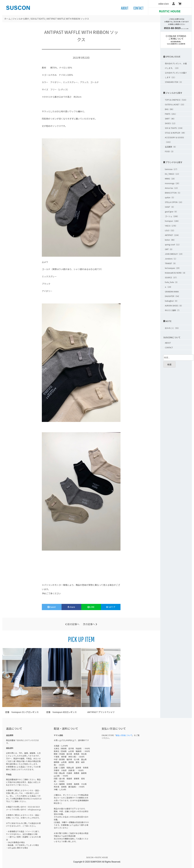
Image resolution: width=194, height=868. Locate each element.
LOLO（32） (170, 230)
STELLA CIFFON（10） (174, 202)
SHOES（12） (171, 123)
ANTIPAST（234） (172, 235)
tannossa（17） (172, 169)
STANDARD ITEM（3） (174, 82)
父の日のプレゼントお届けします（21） (176, 75)
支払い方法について (124, 735)
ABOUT (125, 8)
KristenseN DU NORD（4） (176, 273)
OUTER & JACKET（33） (175, 104)
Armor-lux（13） (172, 188)
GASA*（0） (170, 207)
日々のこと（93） (172, 328)
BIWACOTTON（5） (173, 193)
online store (164, 4)
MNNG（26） (170, 179)
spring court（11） (173, 244)
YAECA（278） (171, 226)
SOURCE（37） (171, 277)
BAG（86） (170, 109)
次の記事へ (90, 624)
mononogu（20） (173, 183)
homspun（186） (172, 221)
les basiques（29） (173, 268)
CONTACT (138, 8)
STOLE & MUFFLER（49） (175, 133)
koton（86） (170, 240)
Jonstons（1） (171, 259)
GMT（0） (169, 249)
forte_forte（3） (172, 282)
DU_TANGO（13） (172, 174)
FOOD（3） (170, 151)
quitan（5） (170, 197)
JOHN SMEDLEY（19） (174, 254)
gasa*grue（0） (171, 211)
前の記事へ (72, 624)
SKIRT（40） (170, 119)
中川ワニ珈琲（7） (173, 310)
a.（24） (169, 287)
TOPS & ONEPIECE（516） (176, 100)
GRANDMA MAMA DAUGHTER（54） (172, 294)
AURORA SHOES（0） (174, 306)
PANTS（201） (171, 114)
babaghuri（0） (172, 301)
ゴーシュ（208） (172, 216)
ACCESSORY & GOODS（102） (174, 140)
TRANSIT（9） (171, 263)
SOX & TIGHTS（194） (174, 128)
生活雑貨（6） (171, 147)
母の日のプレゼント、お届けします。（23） (176, 66)
